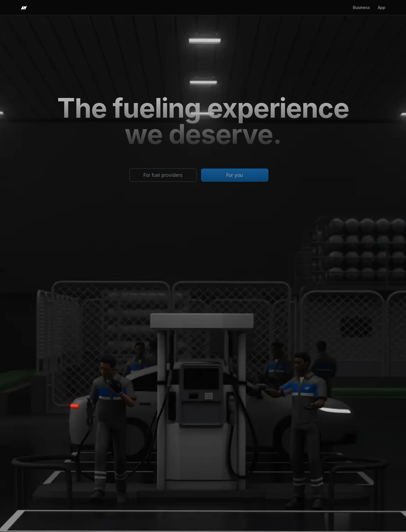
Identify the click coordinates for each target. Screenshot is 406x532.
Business (361, 7)
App (382, 7)
